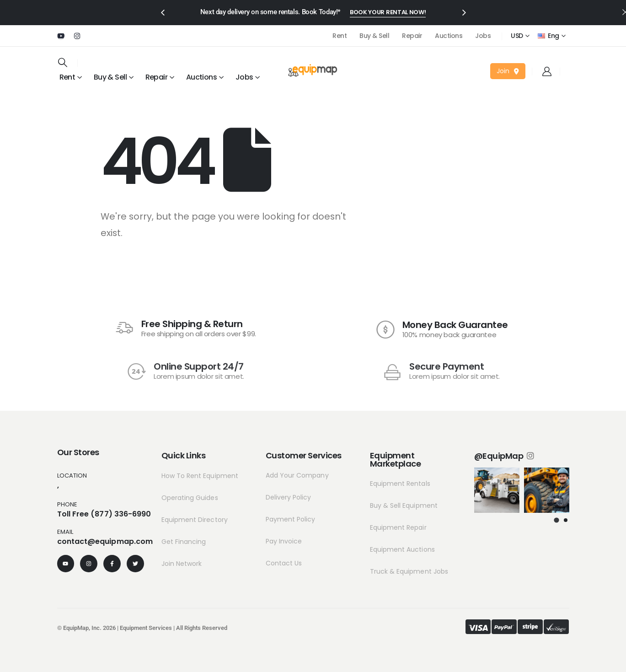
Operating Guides (190, 498)
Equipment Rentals (400, 484)
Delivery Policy (289, 497)
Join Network (182, 564)
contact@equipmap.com (105, 541)
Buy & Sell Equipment (404, 505)
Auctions (449, 36)
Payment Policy (291, 519)
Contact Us (284, 563)
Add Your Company (297, 475)
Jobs (483, 36)
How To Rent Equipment (200, 476)
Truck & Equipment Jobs (409, 571)
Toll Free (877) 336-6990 (104, 514)
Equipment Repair (398, 527)
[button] (388, 13)
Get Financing (184, 542)
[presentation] (162, 12)
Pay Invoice (284, 541)
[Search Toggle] (63, 62)
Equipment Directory (195, 520)
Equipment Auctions (402, 549)
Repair (412, 36)
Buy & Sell (374, 36)
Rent (340, 36)
